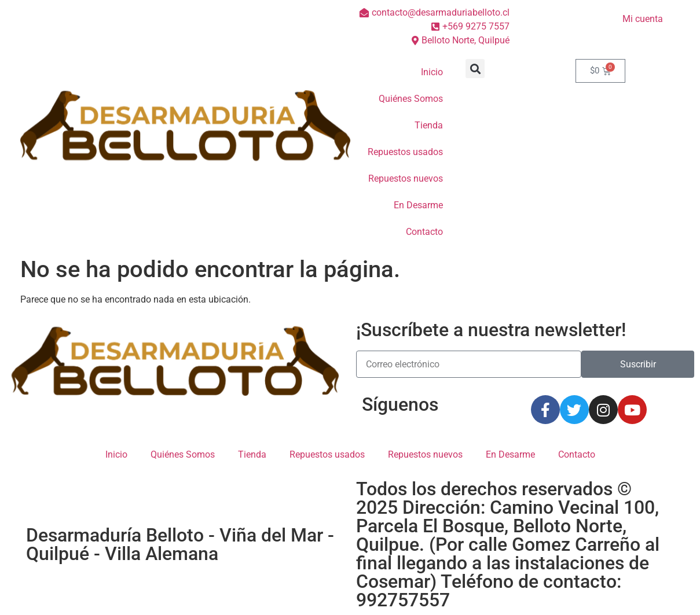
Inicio (432, 72)
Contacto (424, 232)
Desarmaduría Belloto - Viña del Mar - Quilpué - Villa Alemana (180, 544)
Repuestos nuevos (406, 178)
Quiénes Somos (411, 99)
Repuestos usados (405, 152)
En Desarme (418, 205)
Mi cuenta (643, 19)
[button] (475, 69)
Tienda (429, 125)
